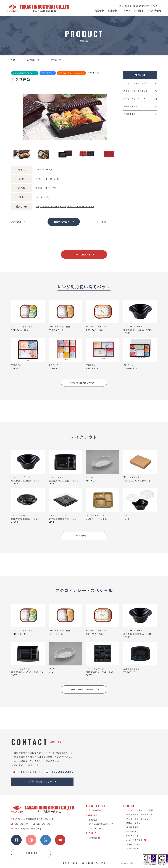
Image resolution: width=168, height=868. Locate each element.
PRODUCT (140, 75)
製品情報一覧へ (64, 222)
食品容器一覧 (33, 60)
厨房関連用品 (129, 114)
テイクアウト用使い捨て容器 (136, 83)
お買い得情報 (132, 849)
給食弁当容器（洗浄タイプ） (136, 91)
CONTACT (32, 853)
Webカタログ (133, 836)
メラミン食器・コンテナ (134, 99)
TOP (13, 60)
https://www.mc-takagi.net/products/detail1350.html (65, 207)
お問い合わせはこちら (43, 782)
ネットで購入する (84, 255)
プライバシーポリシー (128, 863)
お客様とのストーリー (137, 844)
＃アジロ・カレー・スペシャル (71, 73)
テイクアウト (84, 536)
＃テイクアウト (48, 73)
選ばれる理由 (95, 810)
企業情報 (113, 11)
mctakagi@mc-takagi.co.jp (27, 829)
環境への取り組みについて (101, 824)
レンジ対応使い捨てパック (84, 383)
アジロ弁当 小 (18, 222)
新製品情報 (131, 832)
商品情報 (99, 11)
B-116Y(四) (100, 222)
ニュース (126, 11)
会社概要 (93, 820)
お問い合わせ (154, 11)
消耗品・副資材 (130, 106)
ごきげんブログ (96, 828)
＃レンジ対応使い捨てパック (25, 73)
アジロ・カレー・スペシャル (84, 689)
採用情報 (139, 11)
